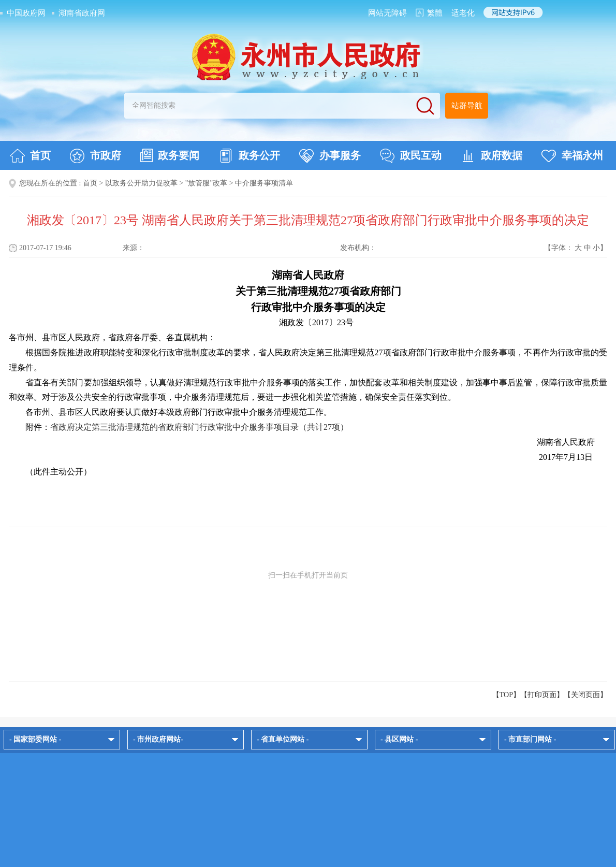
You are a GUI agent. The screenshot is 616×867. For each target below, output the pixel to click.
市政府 (96, 156)
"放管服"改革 (206, 183)
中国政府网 (26, 13)
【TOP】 (506, 695)
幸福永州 (572, 156)
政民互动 (411, 156)
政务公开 (249, 156)
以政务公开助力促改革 (141, 183)
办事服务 (330, 156)
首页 (30, 156)
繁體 (435, 13)
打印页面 (542, 695)
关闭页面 (585, 695)
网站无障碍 (387, 13)
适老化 (463, 13)
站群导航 (467, 106)
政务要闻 (170, 155)
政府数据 (492, 156)
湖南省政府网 (82, 13)
